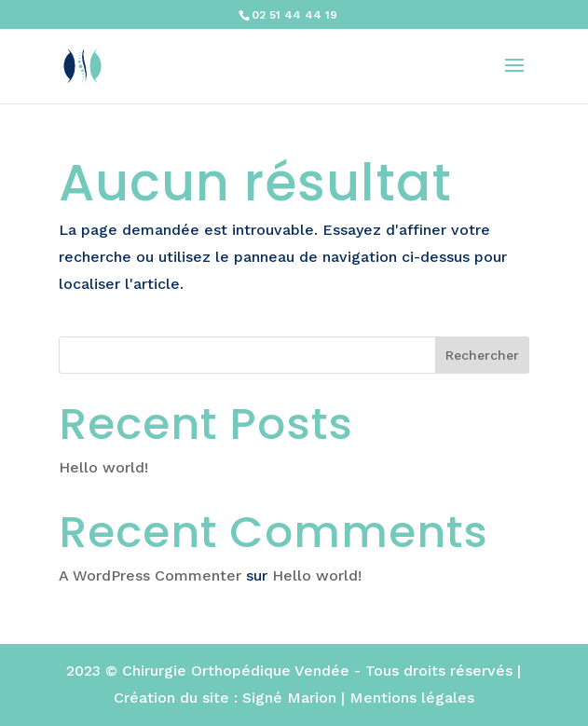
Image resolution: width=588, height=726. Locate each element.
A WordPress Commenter (150, 575)
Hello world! (103, 467)
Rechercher (482, 355)
